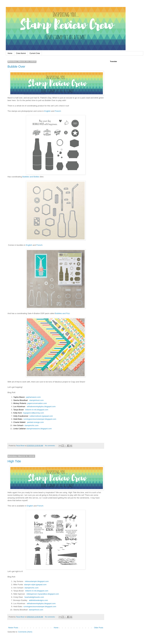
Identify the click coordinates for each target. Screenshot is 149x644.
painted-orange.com (35, 422)
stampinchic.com (31, 425)
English (47, 111)
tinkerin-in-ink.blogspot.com (37, 410)
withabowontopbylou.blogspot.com (41, 406)
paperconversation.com (37, 403)
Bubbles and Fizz (62, 313)
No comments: (50, 446)
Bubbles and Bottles (31, 177)
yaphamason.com (33, 397)
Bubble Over (16, 67)
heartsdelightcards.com (34, 597)
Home (10, 53)
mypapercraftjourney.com (33, 413)
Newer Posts (13, 628)
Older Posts (99, 628)
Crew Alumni (21, 53)
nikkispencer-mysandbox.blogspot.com (43, 594)
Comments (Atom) (25, 632)
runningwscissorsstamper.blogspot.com (40, 419)
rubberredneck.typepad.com (41, 416)
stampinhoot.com (37, 400)
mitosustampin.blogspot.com (37, 581)
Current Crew (35, 53)
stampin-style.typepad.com (35, 585)
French (58, 111)
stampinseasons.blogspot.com (39, 429)
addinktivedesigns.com (38, 600)
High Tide (14, 461)
